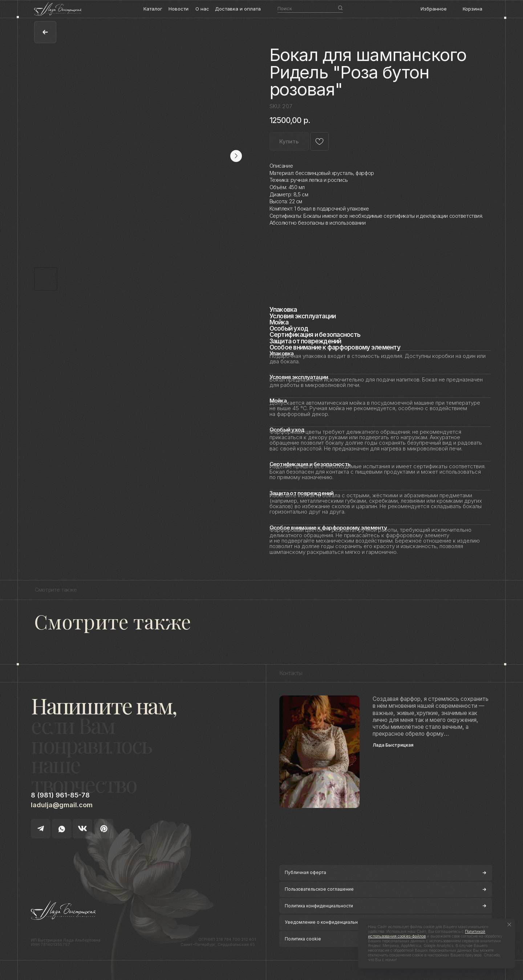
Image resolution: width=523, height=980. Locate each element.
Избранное (434, 9)
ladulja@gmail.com (62, 805)
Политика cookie (303, 939)
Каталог (153, 9)
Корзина (473, 9)
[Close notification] (509, 925)
